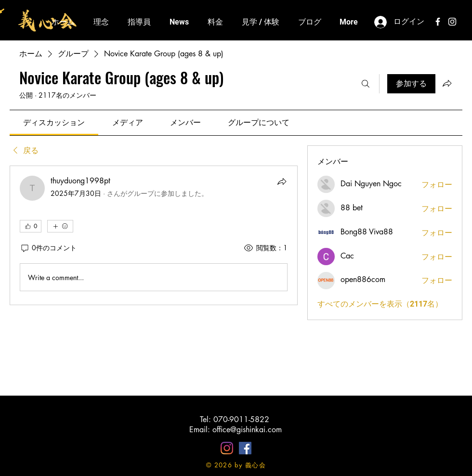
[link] (54, 122)
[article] (154, 235)
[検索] (366, 84)
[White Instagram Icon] (452, 22)
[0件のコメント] (48, 248)
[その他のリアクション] (60, 226)
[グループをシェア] (447, 83)
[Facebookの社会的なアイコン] (245, 448)
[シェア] (282, 181)
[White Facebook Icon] (438, 22)
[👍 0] (31, 226)
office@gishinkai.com (247, 430)
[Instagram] (227, 448)
